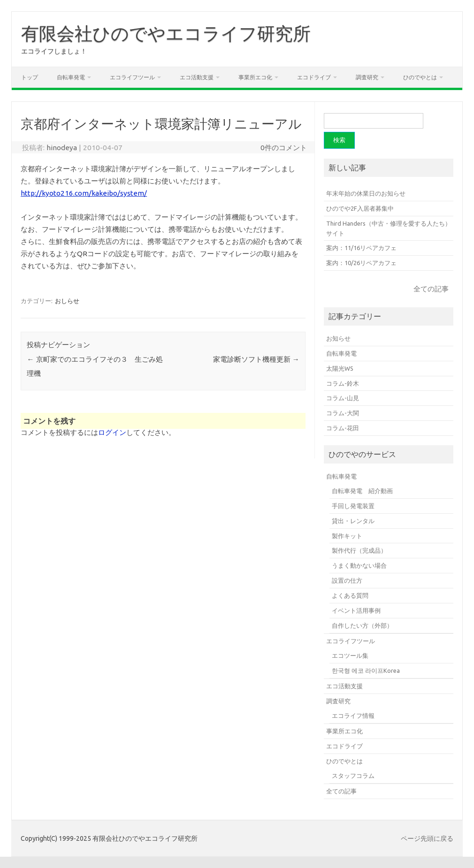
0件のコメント (284, 148)
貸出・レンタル (353, 521)
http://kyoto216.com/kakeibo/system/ (84, 193)
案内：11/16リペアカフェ (361, 248)
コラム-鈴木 (343, 383)
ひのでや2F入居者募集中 (360, 208)
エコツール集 (350, 655)
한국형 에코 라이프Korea (366, 670)
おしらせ (67, 301)
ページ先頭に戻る (427, 838)
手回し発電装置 (353, 506)
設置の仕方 (347, 580)
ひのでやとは (420, 77)
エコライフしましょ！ (54, 51)
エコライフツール (132, 77)
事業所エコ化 (255, 77)
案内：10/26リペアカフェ (361, 263)
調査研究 (367, 77)
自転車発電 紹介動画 (362, 491)
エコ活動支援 (197, 77)
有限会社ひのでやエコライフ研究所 (166, 33)
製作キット (347, 536)
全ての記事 (431, 289)
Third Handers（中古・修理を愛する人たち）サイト (389, 228)
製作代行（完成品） (359, 550)
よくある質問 (350, 595)
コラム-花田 (343, 428)
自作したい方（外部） (362, 625)
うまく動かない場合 (359, 565)
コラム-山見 (343, 398)
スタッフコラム (353, 776)
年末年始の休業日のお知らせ (366, 193)
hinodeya (62, 148)
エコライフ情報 (353, 716)
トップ (30, 77)
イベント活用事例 (356, 610)
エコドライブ (314, 77)
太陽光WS (340, 368)
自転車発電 (71, 77)
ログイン (112, 432)
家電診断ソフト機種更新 (256, 359)
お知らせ (338, 338)
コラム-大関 (343, 413)
